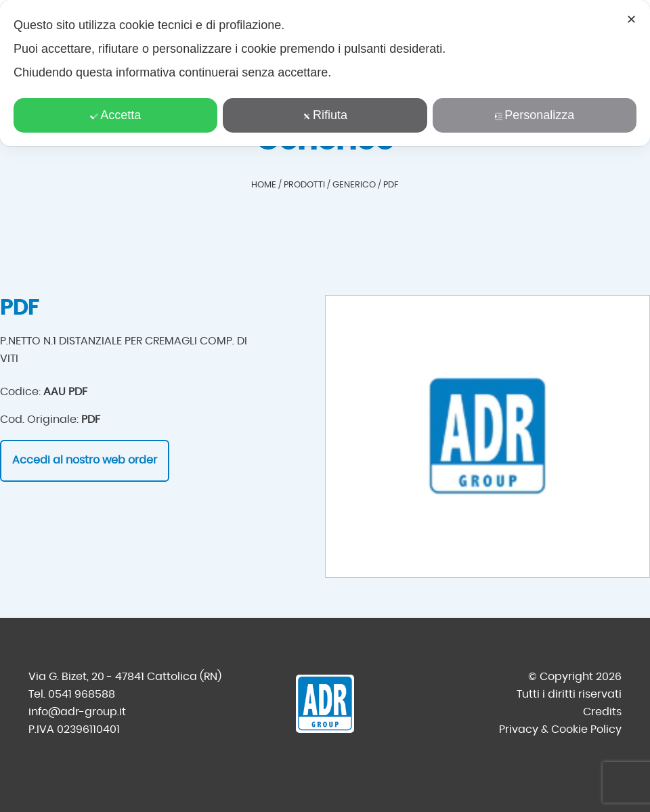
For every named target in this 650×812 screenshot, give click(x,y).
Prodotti (304, 185)
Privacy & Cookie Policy (560, 729)
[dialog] (325, 73)
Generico (354, 185)
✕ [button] (631, 20)
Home (264, 185)
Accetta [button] (115, 115)
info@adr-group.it (77, 712)
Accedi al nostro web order (85, 460)
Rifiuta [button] (325, 115)
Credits (602, 712)
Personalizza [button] (534, 115)
